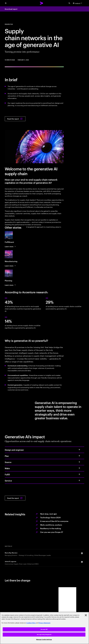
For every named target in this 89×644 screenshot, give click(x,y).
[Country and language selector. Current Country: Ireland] (78, 3)
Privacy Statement (44, 623)
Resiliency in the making (51, 528)
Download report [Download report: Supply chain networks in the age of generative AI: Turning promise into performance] (11, 9)
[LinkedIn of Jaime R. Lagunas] (82, 562)
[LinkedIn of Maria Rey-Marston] (82, 553)
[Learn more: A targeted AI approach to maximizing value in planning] (10, 285)
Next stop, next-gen (49, 514)
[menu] (6, 3)
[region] (44, 628)
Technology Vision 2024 (50, 517)
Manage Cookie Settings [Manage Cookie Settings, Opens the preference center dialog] (44, 639)
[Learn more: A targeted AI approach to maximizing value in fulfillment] (10, 246)
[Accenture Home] (42, 3)
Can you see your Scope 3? (52, 532)
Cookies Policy (31, 623)
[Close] (86, 615)
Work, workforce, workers (51, 525)
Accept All (44, 629)
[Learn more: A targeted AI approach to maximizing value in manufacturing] (10, 266)
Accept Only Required (44, 635)
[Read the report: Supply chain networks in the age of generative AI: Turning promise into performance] (15, 119)
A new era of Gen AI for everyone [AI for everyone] (54, 521)
